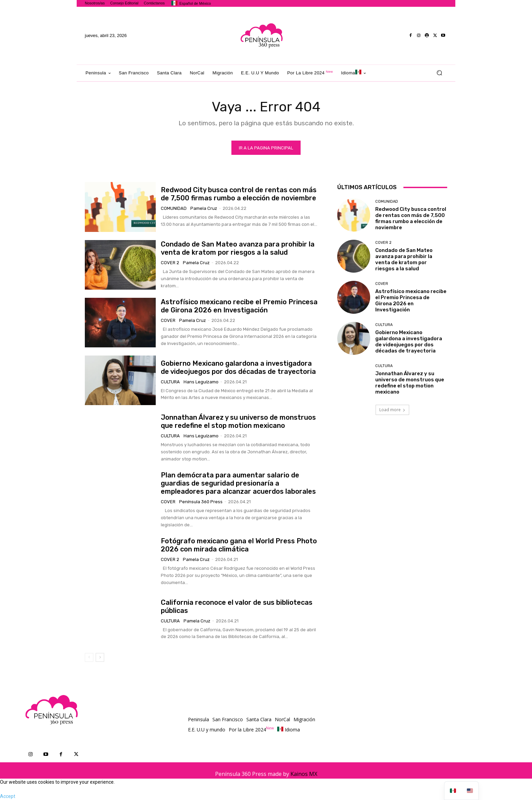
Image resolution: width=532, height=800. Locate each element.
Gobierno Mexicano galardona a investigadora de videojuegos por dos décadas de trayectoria (238, 367)
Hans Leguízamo (201, 382)
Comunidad (174, 208)
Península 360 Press (201, 502)
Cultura (170, 382)
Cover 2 (170, 263)
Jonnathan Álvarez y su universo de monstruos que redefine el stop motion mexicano (238, 421)
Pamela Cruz (204, 208)
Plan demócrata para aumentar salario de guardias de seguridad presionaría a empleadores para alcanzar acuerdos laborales (238, 483)
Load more (392, 410)
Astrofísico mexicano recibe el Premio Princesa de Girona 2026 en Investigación (239, 306)
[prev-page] (89, 657)
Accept (8, 796)
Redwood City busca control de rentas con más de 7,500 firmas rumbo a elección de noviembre (239, 194)
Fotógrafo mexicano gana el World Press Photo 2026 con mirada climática (239, 545)
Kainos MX (304, 774)
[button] (439, 73)
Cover (168, 320)
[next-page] (100, 657)
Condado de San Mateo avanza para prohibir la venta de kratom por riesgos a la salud (238, 248)
